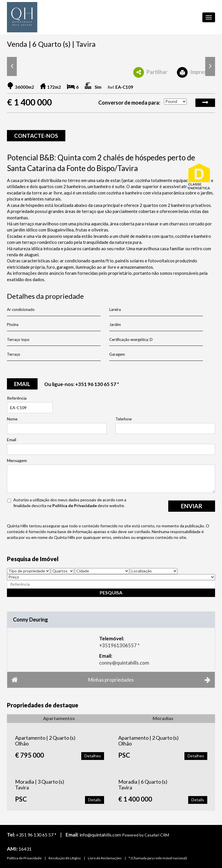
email (22, 384)
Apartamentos (59, 718)
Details (95, 800)
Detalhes (93, 756)
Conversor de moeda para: (129, 103)
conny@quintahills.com (124, 663)
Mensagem (17, 460)
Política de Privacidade (75, 506)
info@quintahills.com (100, 835)
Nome (12, 419)
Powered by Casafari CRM (146, 835)
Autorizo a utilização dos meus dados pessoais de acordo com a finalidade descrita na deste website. (70, 503)
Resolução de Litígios (65, 858)
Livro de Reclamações (105, 858)
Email (12, 440)
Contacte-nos (36, 136)
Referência (17, 398)
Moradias (163, 718)
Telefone (124, 419)
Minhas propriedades (111, 680)
